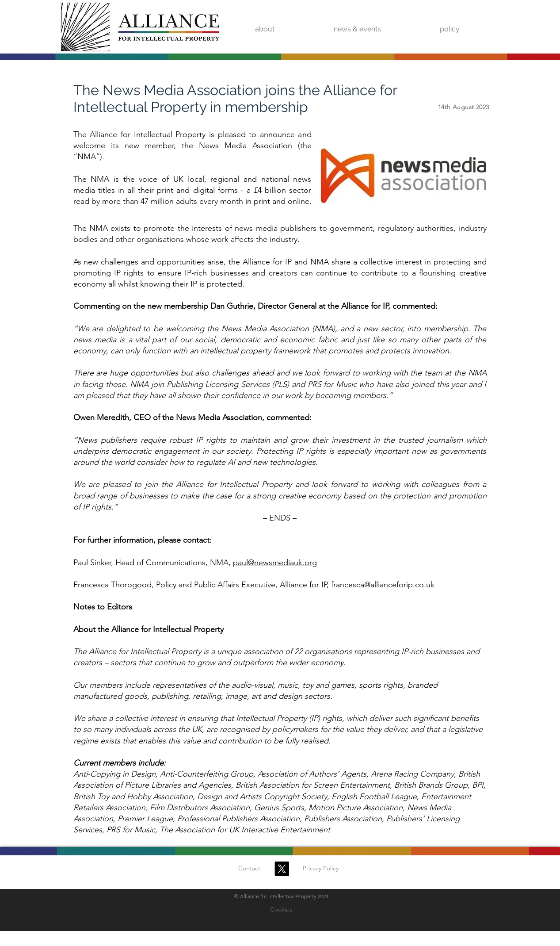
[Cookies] (281, 910)
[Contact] (249, 869)
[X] (282, 869)
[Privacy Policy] (321, 869)
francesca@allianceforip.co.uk (383, 585)
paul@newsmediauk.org (275, 563)
